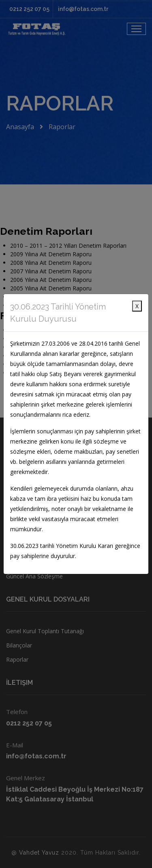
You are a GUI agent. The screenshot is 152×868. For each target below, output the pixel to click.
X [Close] (137, 306)
